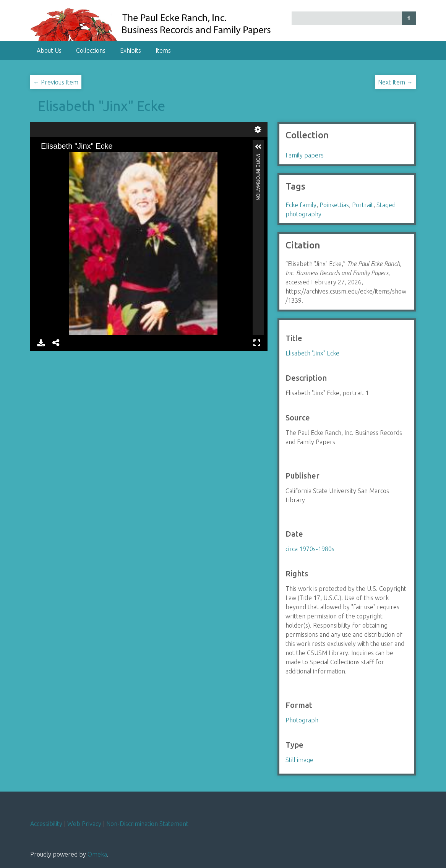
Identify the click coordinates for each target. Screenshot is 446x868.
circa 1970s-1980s (310, 549)
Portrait (363, 205)
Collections (91, 50)
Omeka (97, 854)
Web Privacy (84, 824)
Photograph (302, 720)
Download (41, 343)
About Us (49, 50)
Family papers (305, 155)
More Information (258, 157)
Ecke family (301, 205)
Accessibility (46, 824)
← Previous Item (56, 82)
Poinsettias (334, 205)
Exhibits (131, 50)
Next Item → (395, 82)
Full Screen (257, 343)
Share (56, 343)
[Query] (354, 18)
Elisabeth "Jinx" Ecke (101, 106)
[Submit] (409, 18)
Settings (258, 130)
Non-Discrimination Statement (147, 824)
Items (163, 50)
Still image (299, 760)
